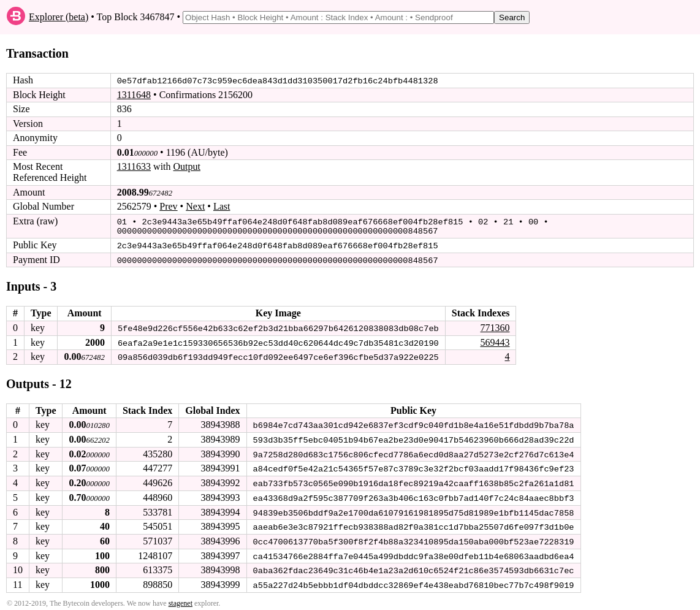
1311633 (134, 166)
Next (195, 206)
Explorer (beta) (59, 17)
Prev (168, 206)
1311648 (134, 95)
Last (222, 206)
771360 (495, 326)
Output (187, 166)
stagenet (181, 598)
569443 (495, 340)
